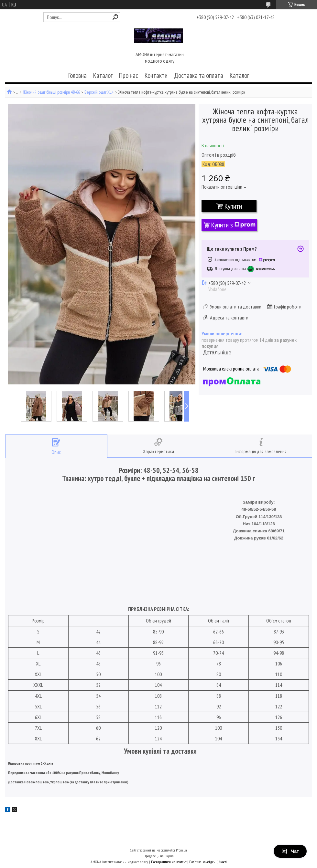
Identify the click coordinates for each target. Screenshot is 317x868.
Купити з (233, 225)
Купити (233, 206)
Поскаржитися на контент (169, 862)
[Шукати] (115, 17)
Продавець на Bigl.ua (159, 856)
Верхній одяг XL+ (99, 92)
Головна (77, 75)
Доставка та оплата (199, 75)
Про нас (129, 75)
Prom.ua (181, 850)
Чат (290, 851)
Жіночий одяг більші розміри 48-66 (51, 92)
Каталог (103, 75)
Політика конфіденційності (208, 862)
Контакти (156, 75)
